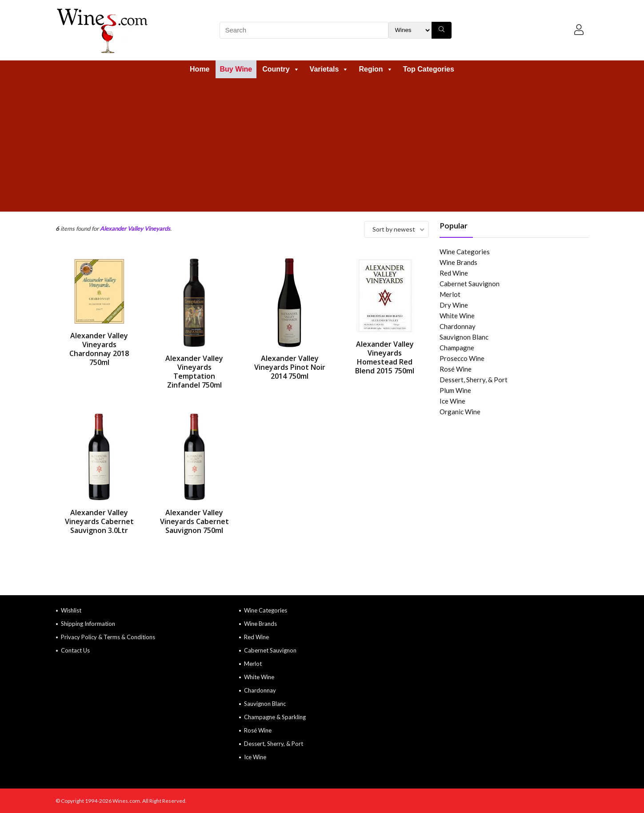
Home (200, 69)
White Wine (457, 316)
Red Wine (454, 273)
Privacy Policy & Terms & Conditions (108, 637)
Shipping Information (88, 624)
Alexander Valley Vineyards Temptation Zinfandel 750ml (194, 372)
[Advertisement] (322, 145)
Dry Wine (454, 305)
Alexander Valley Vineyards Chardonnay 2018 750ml (99, 349)
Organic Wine (460, 412)
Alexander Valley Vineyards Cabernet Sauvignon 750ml (194, 521)
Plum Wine (455, 390)
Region (376, 69)
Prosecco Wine (462, 358)
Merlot (450, 294)
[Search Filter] (410, 30)
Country (281, 69)
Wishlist (71, 610)
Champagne (457, 348)
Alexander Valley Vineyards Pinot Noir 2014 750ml (290, 367)
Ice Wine (452, 401)
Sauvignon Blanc (464, 337)
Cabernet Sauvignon (470, 284)
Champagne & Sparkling (275, 717)
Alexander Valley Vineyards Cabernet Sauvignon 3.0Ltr (99, 521)
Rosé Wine (456, 369)
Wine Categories (465, 252)
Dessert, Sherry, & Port (474, 380)
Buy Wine (236, 69)
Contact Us (75, 650)
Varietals (329, 69)
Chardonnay (458, 326)
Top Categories (429, 69)
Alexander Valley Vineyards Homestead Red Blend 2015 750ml (385, 357)
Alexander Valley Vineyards (135, 228)
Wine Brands (458, 262)
